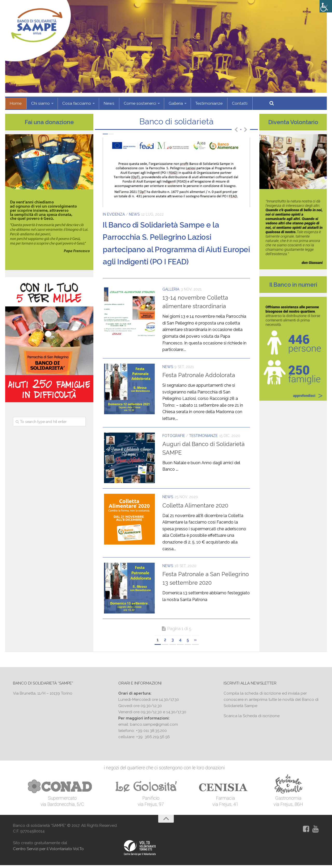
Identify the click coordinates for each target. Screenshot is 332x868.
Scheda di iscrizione (261, 718)
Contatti (229, 103)
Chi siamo (38, 103)
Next (246, 129)
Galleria (168, 103)
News (104, 103)
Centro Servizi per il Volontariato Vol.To (48, 852)
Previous (236, 129)
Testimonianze (200, 103)
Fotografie (174, 436)
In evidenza (114, 214)
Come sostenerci (133, 103)
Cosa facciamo (73, 103)
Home (15, 103)
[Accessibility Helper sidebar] (326, 6)
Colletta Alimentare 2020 (195, 506)
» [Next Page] (195, 642)
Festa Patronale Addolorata (199, 375)
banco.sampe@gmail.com (154, 726)
